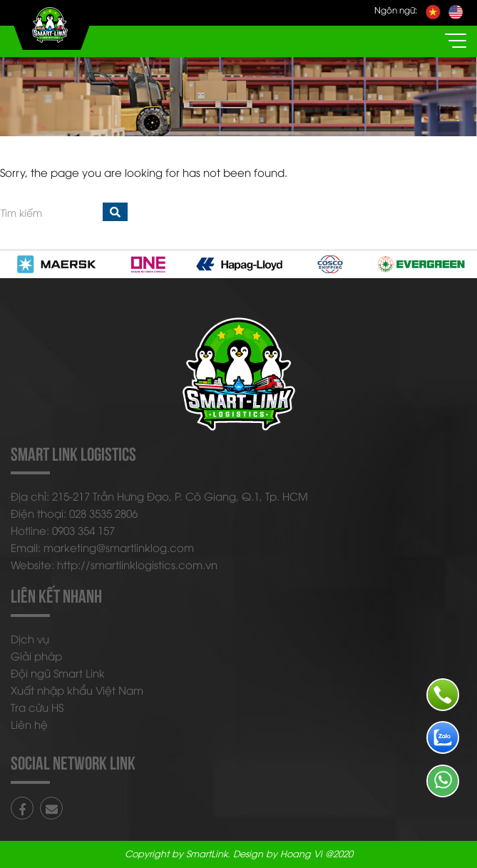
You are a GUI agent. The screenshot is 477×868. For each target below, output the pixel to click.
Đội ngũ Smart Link (58, 673)
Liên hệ (29, 724)
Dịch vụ (30, 638)
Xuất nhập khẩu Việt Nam (77, 690)
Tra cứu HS (37, 707)
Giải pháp (36, 655)
